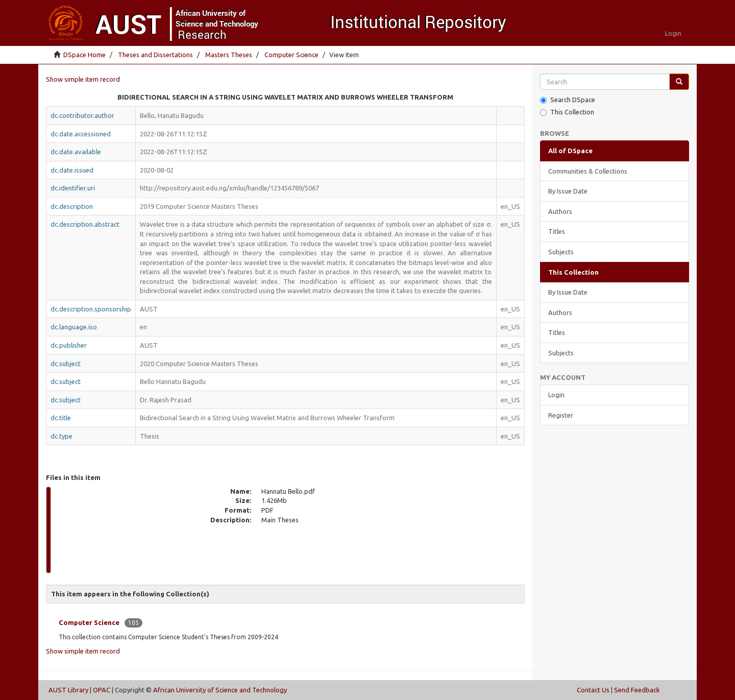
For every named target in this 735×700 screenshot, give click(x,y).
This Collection (567, 112)
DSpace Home (84, 55)
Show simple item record (83, 79)
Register (561, 415)
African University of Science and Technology (220, 690)
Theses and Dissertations (155, 55)
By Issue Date (568, 191)
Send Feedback (637, 690)
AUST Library (68, 690)
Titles (557, 231)
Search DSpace (568, 100)
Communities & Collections (588, 171)
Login (556, 395)
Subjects (561, 252)
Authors (560, 211)
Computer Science (291, 55)
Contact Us (593, 690)
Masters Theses (229, 55)
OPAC (102, 690)
